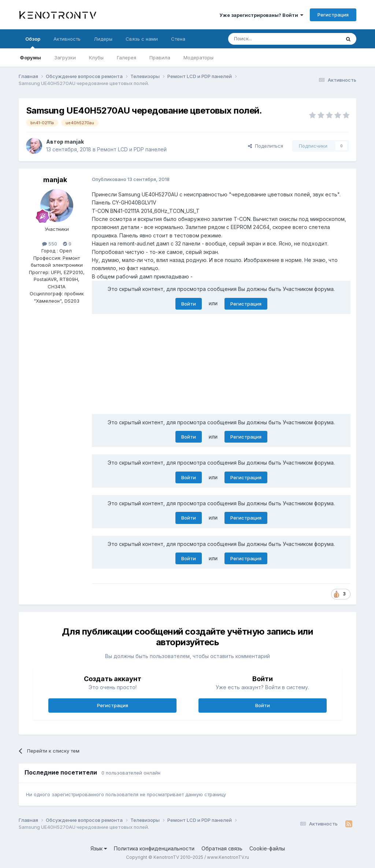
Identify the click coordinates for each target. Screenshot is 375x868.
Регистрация (333, 15)
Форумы (30, 58)
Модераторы (198, 58)
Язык (99, 848)
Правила (160, 58)
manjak (74, 142)
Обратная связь (222, 848)
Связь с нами (142, 39)
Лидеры (103, 39)
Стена (178, 39)
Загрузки (65, 58)
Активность (67, 39)
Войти (189, 304)
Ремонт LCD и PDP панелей (132, 149)
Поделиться (266, 146)
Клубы (96, 58)
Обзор (33, 42)
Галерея (127, 58)
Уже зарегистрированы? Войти (261, 15)
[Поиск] (267, 39)
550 (50, 244)
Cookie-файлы (267, 848)
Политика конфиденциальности (154, 848)
